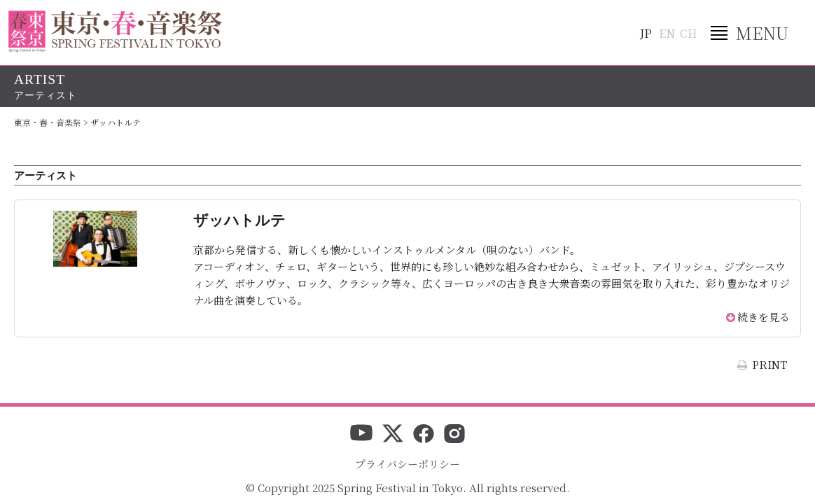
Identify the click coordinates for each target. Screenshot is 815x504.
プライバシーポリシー (407, 464)
